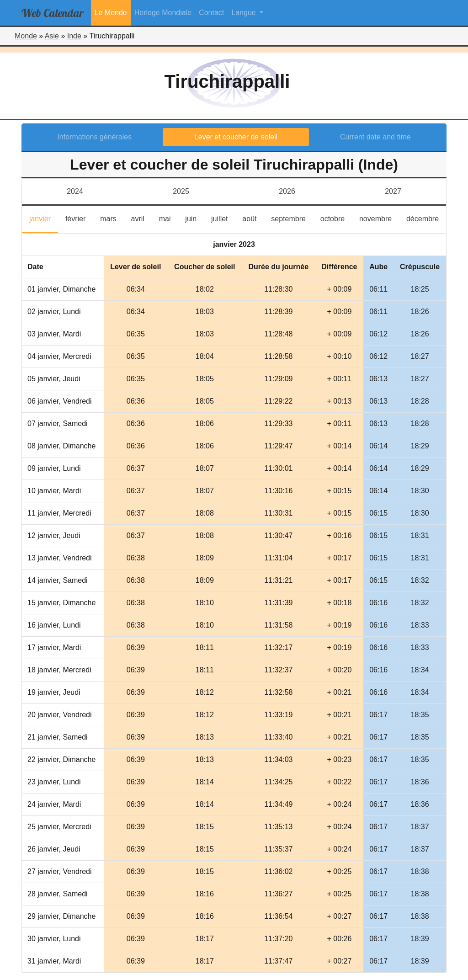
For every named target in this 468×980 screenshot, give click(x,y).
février (79, 218)
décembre (426, 218)
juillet (223, 218)
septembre (292, 218)
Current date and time (375, 137)
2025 (181, 191)
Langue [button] (245, 13)
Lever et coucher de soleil (236, 137)
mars (112, 218)
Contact (211, 13)
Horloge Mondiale (163, 13)
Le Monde (111, 13)
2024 (75, 191)
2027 (393, 191)
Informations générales (94, 137)
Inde (74, 36)
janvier (44, 218)
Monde (26, 36)
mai (169, 218)
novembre (379, 218)
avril (141, 218)
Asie (52, 36)
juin (194, 218)
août (253, 218)
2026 (287, 191)
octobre (336, 218)
